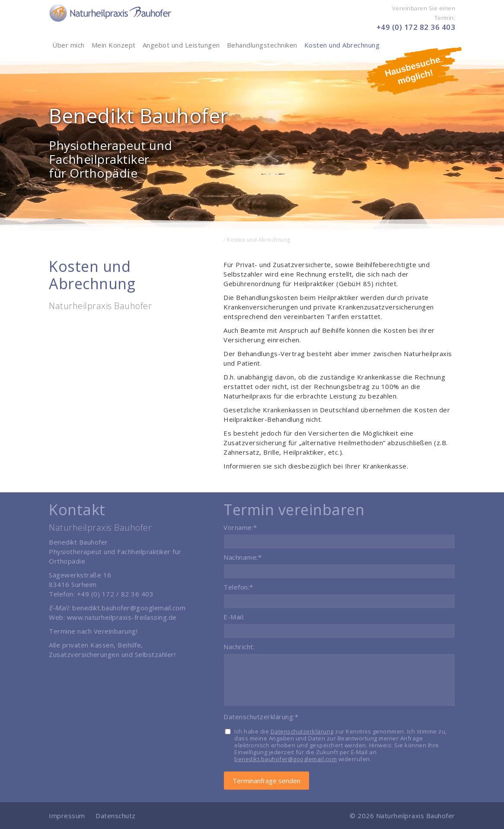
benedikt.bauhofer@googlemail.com (129, 608)
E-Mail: (234, 617)
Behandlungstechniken (262, 45)
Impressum (68, 816)
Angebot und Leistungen (181, 45)
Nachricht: (239, 647)
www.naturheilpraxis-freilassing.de (122, 617)
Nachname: (242, 557)
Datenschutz (116, 816)
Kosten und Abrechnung (342, 45)
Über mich (69, 45)
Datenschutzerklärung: (261, 717)
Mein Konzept (114, 45)
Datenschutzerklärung (302, 731)
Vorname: (240, 527)
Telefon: (238, 587)
